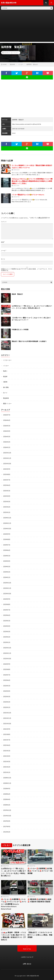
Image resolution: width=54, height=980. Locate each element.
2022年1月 (7, 707)
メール (4, 251)
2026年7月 (7, 415)
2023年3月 (7, 632)
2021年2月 (7, 767)
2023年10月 (7, 594)
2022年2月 (7, 702)
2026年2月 (7, 442)
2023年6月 (7, 615)
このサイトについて (27, 957)
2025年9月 (7, 469)
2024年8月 (7, 539)
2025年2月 (7, 507)
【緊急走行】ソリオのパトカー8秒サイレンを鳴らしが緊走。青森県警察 (40, 935)
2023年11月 (7, 588)
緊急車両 (6, 398)
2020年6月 (7, 794)
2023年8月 (7, 604)
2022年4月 (7, 691)
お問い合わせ (27, 964)
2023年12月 (7, 583)
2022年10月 (7, 659)
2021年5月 (7, 751)
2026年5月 (7, 426)
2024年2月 (7, 572)
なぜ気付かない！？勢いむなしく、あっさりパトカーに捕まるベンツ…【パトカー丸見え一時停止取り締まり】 (13, 872)
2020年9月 (7, 789)
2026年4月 (7, 431)
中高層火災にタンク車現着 (20, 329)
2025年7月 (7, 480)
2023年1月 (7, 642)
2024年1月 (7, 577)
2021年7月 (7, 740)
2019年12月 (7, 810)
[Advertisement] (27, 27)
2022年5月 (7, 686)
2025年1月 (7, 512)
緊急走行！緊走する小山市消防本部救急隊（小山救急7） (30, 341)
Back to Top (27, 949)
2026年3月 (7, 437)
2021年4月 (7, 756)
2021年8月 (7, 734)
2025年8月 (7, 474)
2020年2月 (7, 805)
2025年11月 (7, 458)
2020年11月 (7, 783)
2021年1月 (7, 772)
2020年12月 (7, 778)
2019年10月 (7, 816)
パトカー (15, 53)
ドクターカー (7, 360)
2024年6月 (7, 550)
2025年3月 (7, 502)
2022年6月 (7, 680)
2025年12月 (7, 453)
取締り (5, 371)
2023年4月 (7, 626)
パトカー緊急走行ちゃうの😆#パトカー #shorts (28, 195)
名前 (3, 242)
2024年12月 (7, 518)
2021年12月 (7, 713)
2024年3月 (7, 567)
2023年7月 (7, 610)
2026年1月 (7, 447)
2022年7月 (7, 675)
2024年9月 (7, 534)
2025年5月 (7, 491)
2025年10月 (7, 464)
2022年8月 (7, 669)
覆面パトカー (7, 403)
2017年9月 (7, 827)
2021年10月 (7, 724)
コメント (4, 222)
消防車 (5, 382)
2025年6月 (7, 485)
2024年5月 (7, 556)
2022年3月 (7, 697)
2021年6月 (7, 745)
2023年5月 (7, 621)
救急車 (5, 376)
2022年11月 (7, 653)
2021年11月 (7, 718)
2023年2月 (7, 637)
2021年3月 (7, 762)
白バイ (5, 393)
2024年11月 (7, 523)
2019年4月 (7, 821)
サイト (3, 259)
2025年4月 (7, 496)
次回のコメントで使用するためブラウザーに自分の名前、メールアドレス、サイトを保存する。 (27, 270)
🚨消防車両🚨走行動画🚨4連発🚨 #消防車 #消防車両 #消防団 (39, 900)
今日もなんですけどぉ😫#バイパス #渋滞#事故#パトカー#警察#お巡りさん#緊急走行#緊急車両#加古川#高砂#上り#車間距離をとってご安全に (32, 181)
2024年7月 (7, 545)
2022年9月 (7, 664)
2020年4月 (7, 799)
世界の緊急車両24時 (33, 976)
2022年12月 (7, 648)
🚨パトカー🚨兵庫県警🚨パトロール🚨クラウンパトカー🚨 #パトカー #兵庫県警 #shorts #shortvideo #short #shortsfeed (14, 904)
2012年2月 (7, 832)
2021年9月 (7, 729)
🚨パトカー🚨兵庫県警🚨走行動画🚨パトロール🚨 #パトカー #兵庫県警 (40, 871)
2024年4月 (7, 561)
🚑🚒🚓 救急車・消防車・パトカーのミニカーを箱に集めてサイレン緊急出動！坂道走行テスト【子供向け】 (13, 936)
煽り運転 (6, 387)
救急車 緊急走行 (17, 294)
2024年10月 (7, 529)
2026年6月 (7, 420)
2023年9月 (7, 599)
